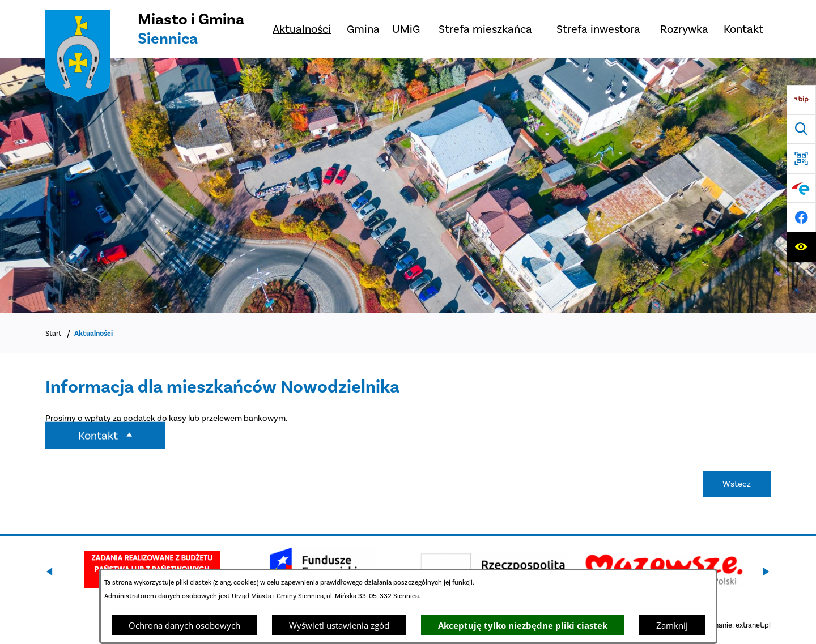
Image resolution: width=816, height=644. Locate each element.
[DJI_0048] (408, 186)
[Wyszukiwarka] (801, 129)
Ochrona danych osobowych (184, 625)
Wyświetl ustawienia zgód (339, 625)
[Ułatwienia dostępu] (801, 247)
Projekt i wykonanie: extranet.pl (720, 625)
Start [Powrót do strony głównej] (53, 333)
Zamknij (672, 625)
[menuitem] (302, 29)
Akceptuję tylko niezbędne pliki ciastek (523, 625)
